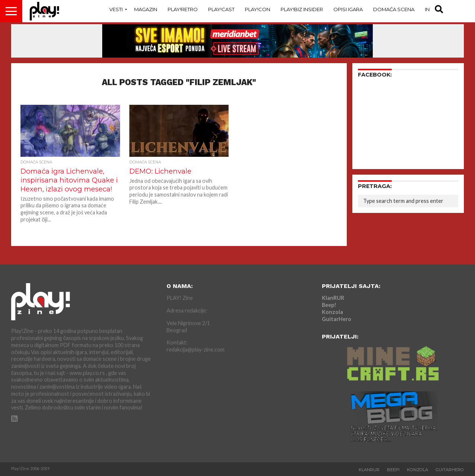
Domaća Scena (394, 9)
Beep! (329, 305)
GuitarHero (337, 319)
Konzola (332, 312)
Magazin (146, 9)
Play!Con (258, 9)
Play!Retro (183, 9)
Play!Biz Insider (302, 9)
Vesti (116, 9)
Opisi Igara (348, 9)
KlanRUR (333, 298)
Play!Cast (221, 9)
